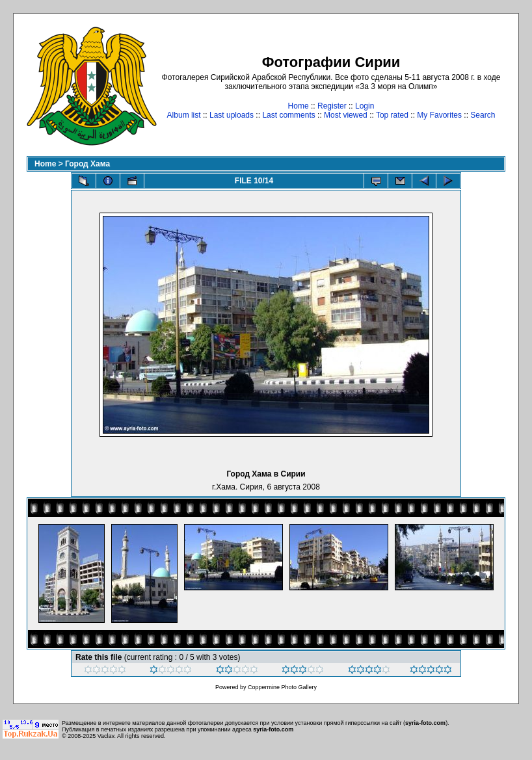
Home (299, 106)
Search (483, 115)
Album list (184, 115)
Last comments (288, 115)
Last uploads (232, 115)
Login (365, 106)
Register (332, 106)
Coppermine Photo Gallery (282, 687)
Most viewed (346, 115)
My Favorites (439, 115)
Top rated (392, 115)
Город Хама (87, 164)
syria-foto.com (425, 723)
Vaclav (106, 736)
